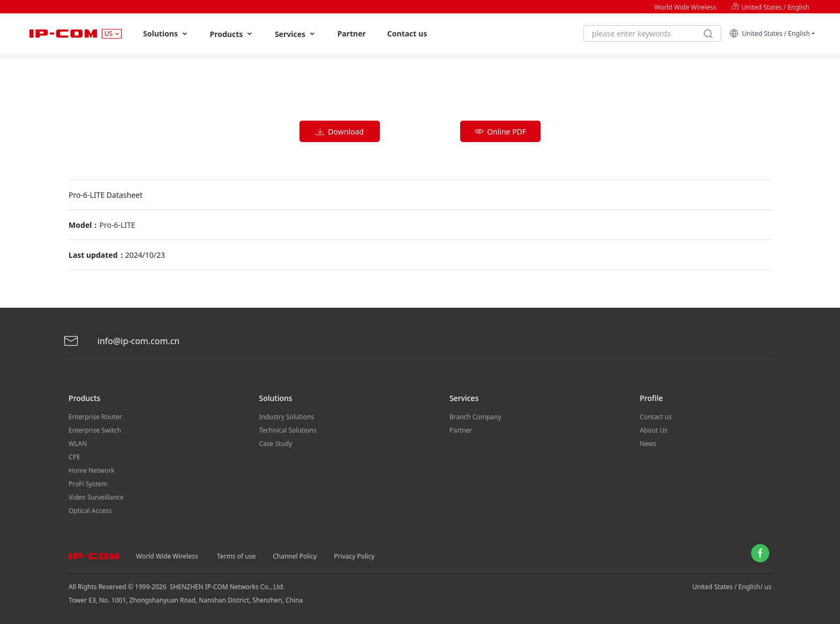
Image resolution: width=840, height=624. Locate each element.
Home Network (92, 470)
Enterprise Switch (95, 430)
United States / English (770, 7)
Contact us (407, 34)
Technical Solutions (288, 430)
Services (295, 34)
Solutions (166, 34)
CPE (74, 457)
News (648, 444)
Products (232, 34)
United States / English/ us (732, 587)
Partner (352, 34)
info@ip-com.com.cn (122, 341)
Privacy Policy (354, 556)
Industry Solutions (287, 417)
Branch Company (475, 417)
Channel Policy (295, 556)
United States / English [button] (770, 34)
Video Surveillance (96, 497)
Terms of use (236, 556)
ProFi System (88, 484)
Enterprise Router (95, 417)
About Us (654, 430)
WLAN (78, 444)
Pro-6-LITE (117, 225)
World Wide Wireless (685, 7)
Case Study (276, 444)
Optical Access (90, 511)
